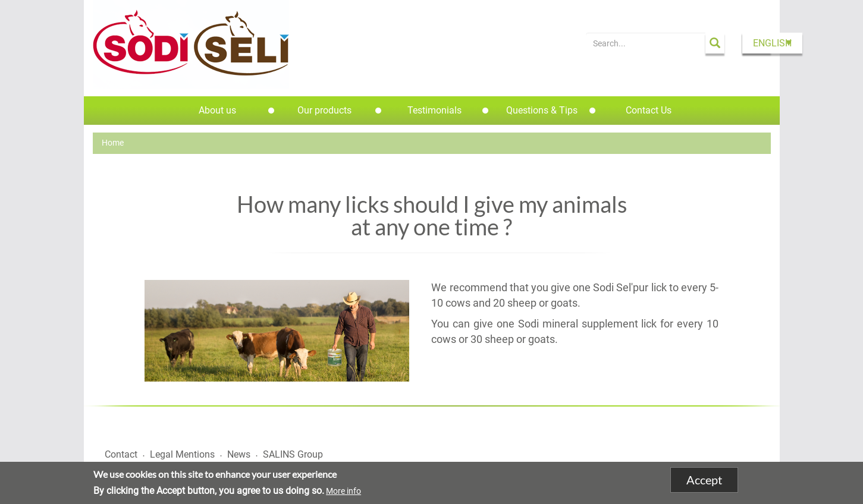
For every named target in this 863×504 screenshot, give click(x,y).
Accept (704, 480)
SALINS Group (293, 454)
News (239, 454)
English (772, 43)
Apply (715, 43)
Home (113, 143)
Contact (121, 454)
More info (343, 492)
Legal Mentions (182, 454)
